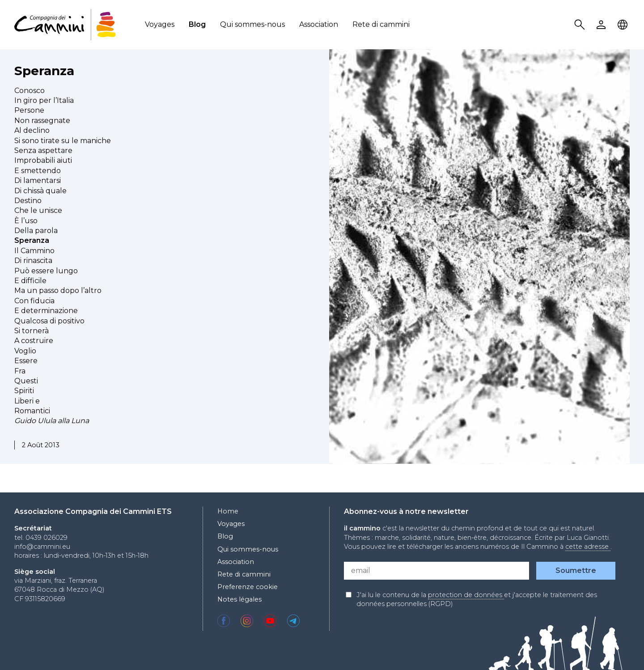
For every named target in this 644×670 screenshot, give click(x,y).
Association (319, 24)
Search (581, 25)
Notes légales (239, 599)
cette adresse (588, 547)
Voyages (160, 24)
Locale (624, 25)
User (602, 25)
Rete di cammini (381, 24)
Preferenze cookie (248, 587)
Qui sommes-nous (252, 24)
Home (228, 511)
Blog (197, 24)
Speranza (44, 71)
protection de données (466, 595)
